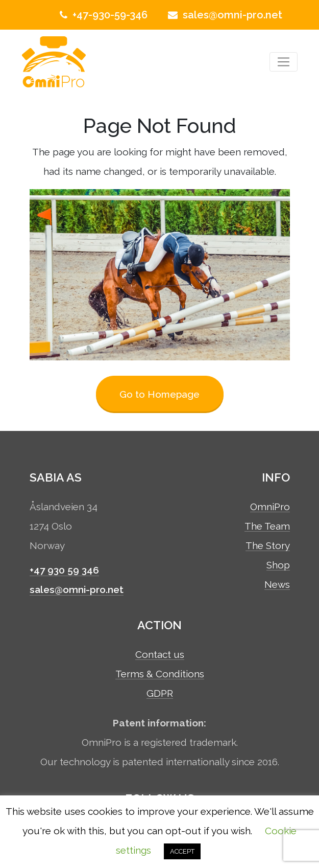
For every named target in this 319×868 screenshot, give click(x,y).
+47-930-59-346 (102, 15)
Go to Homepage (159, 394)
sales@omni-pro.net (224, 15)
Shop (278, 565)
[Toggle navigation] (284, 62)
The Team (267, 527)
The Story (268, 546)
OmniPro (270, 507)
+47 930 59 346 (64, 570)
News (277, 585)
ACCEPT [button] (182, 851)
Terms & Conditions (160, 674)
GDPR (160, 694)
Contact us (160, 655)
